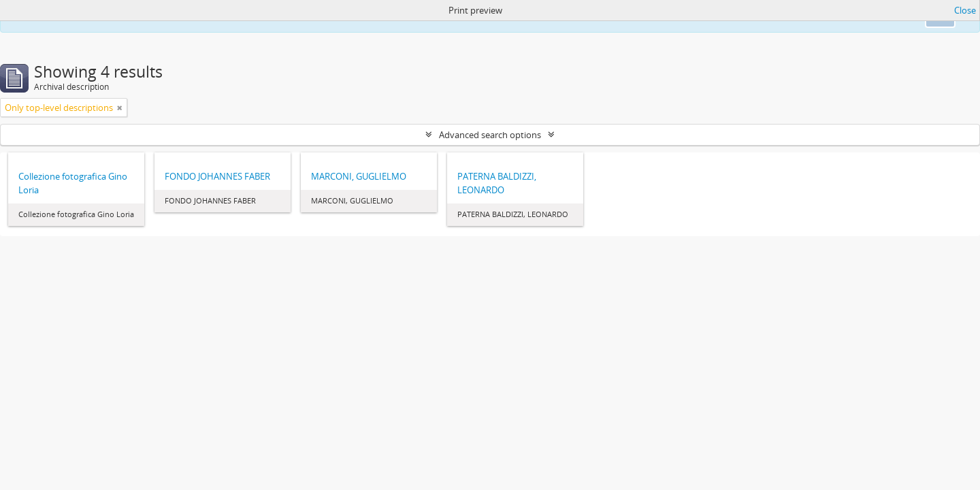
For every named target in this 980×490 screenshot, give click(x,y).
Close (965, 10)
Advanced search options (490, 135)
